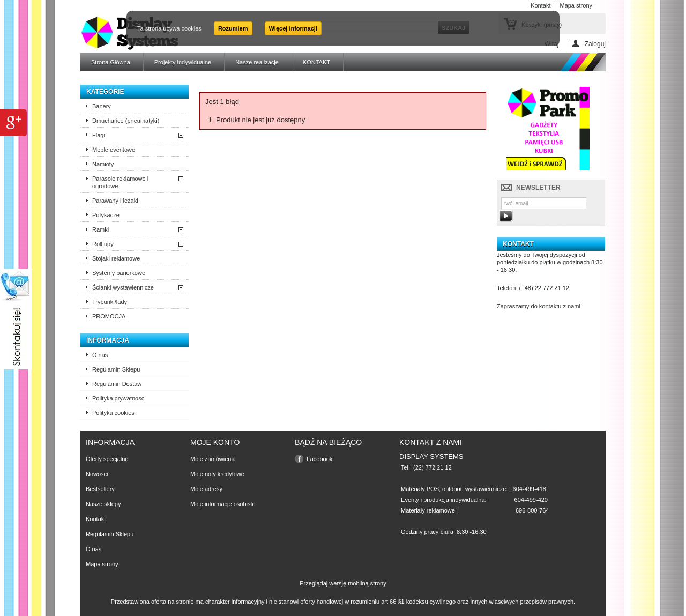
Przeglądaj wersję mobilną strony (343, 583)
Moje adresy (206, 489)
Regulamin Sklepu (116, 369)
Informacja (108, 340)
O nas (100, 355)
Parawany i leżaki (115, 201)
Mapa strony (102, 564)
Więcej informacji (293, 28)
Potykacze (106, 215)
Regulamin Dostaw (117, 384)
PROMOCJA (109, 316)
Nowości (97, 474)
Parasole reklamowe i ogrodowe (120, 182)
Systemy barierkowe (119, 273)
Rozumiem (233, 28)
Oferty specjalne (107, 459)
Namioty (103, 164)
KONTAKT (316, 62)
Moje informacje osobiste (223, 504)
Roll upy (103, 244)
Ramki (100, 229)
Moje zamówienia (213, 459)
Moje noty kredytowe (217, 474)
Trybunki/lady (110, 302)
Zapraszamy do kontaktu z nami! (539, 306)
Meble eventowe (114, 150)
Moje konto (215, 442)
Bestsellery (100, 489)
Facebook (319, 459)
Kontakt (96, 519)
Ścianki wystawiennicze (123, 287)
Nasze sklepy (103, 504)
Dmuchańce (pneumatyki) (126, 121)
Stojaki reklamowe (116, 258)
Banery (102, 106)
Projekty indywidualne (183, 62)
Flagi (99, 135)
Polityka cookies (113, 413)
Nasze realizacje (257, 62)
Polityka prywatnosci (119, 398)
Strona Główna (111, 62)
